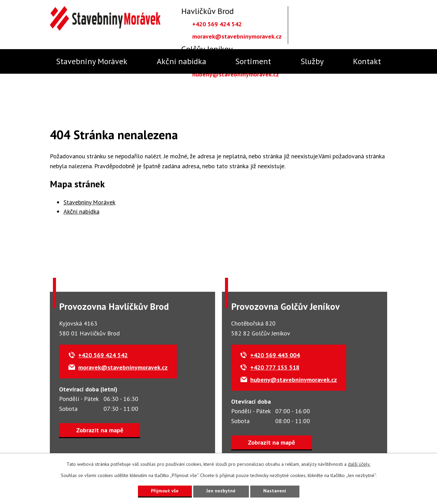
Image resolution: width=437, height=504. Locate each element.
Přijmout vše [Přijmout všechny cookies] (165, 491)
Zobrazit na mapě (100, 430)
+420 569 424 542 (217, 24)
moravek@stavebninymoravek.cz (237, 36)
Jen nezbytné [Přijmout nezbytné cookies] (221, 491)
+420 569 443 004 (276, 355)
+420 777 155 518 (276, 368)
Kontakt (367, 61)
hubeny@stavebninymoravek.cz (236, 74)
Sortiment (253, 61)
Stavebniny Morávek (92, 61)
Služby (312, 61)
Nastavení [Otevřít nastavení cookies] (275, 491)
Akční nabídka (181, 61)
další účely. (359, 464)
